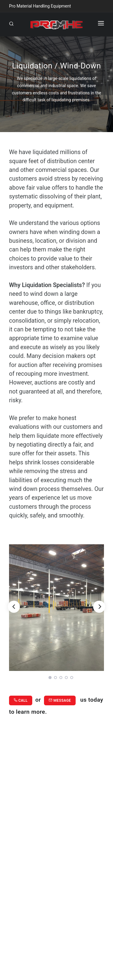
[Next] (99, 607)
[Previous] (14, 607)
